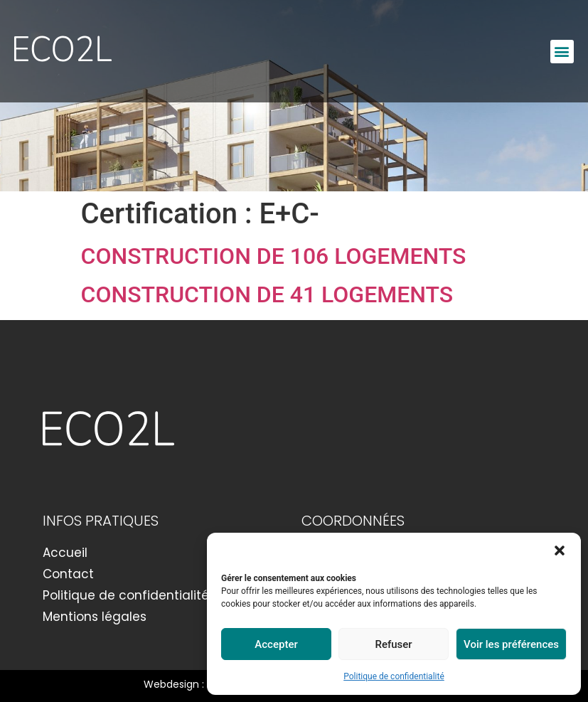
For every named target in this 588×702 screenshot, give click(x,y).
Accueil (65, 553)
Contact (68, 574)
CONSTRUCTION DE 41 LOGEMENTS (267, 294)
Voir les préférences (511, 644)
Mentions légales (95, 617)
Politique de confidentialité (394, 676)
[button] (560, 551)
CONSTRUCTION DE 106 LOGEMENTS (274, 256)
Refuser (393, 644)
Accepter (276, 644)
